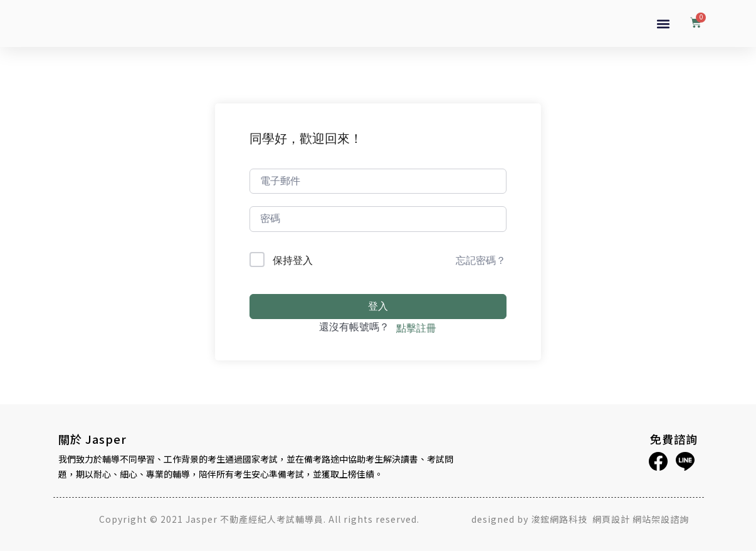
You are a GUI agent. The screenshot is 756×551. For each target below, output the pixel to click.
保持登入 (293, 260)
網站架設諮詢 (661, 519)
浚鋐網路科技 (560, 519)
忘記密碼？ (481, 260)
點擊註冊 (416, 328)
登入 (378, 306)
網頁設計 (611, 519)
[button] (663, 24)
